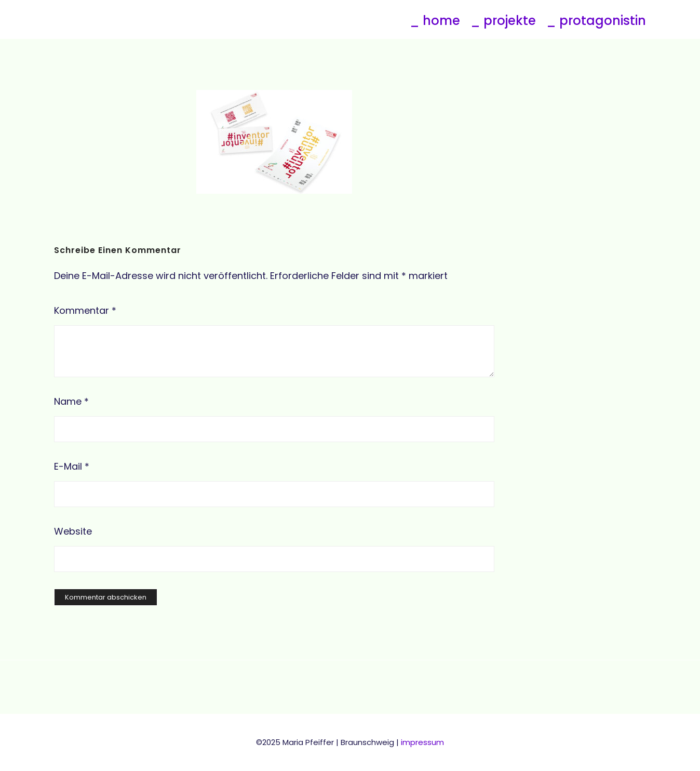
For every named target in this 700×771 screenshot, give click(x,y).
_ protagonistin (596, 21)
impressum (422, 742)
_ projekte (503, 21)
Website (73, 531)
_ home (435, 21)
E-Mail (72, 466)
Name (71, 401)
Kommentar (85, 310)
